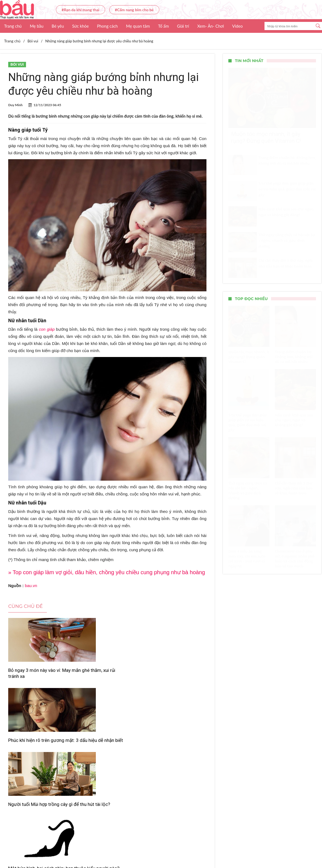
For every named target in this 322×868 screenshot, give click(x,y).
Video (238, 26)
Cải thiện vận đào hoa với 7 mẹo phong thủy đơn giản (171, 745)
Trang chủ (13, 26)
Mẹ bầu (37, 26)
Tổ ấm (163, 26)
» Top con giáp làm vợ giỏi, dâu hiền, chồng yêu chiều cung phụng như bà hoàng (107, 572)
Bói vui (17, 64)
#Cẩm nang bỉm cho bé (134, 10)
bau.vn (31, 586)
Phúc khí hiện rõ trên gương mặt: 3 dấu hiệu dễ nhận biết (105, 673)
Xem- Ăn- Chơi (210, 26)
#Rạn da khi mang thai (81, 10)
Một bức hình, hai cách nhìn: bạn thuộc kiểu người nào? (36, 745)
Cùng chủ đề (25, 606)
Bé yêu (58, 26)
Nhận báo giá (211, 848)
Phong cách (107, 26)
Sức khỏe (80, 26)
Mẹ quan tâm (138, 26)
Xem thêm (107, 774)
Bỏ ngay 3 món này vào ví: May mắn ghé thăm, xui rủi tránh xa (39, 673)
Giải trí (183, 26)
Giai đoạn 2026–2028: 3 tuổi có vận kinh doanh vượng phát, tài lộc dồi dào (107, 748)
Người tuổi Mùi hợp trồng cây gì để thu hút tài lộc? (174, 673)
